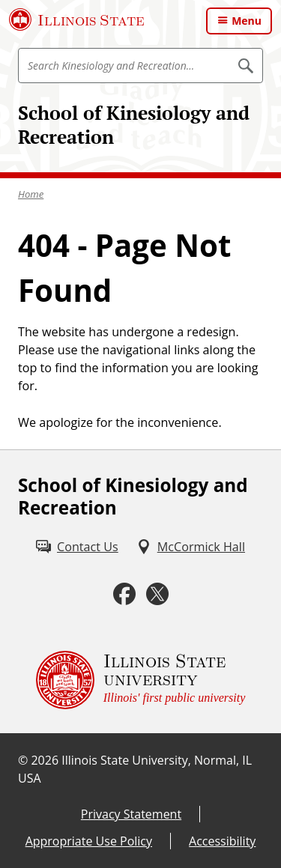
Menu (247, 21)
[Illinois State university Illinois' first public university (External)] (141, 680)
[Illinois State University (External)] (77, 19)
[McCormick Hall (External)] (191, 547)
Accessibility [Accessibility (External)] (222, 841)
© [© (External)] (23, 760)
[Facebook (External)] (124, 594)
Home (31, 194)
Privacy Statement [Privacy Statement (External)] (131, 814)
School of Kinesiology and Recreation (134, 125)
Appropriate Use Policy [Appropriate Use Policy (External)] (89, 841)
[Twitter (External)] (157, 594)
